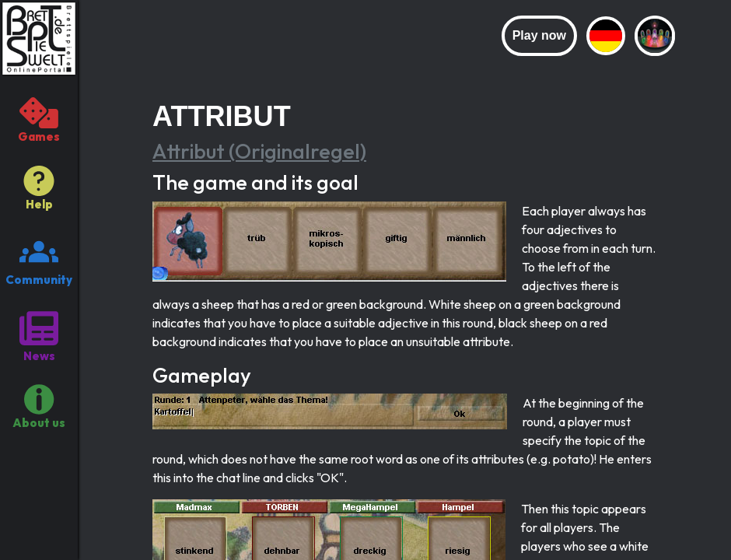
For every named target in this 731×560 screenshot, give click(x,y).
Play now (539, 35)
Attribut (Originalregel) (259, 151)
